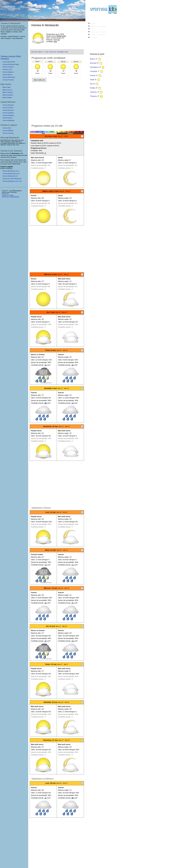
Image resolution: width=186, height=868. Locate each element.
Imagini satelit (98, 35)
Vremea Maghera (8, 72)
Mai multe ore (39, 80)
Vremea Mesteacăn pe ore (11, 174)
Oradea (93, 88)
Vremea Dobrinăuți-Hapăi (11, 64)
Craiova (93, 75)
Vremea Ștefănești (9, 120)
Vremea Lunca (7, 69)
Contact (94, 37)
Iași (91, 84)
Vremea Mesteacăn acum (11, 171)
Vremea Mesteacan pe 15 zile (12, 181)
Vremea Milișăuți (8, 131)
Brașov (92, 59)
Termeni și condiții (8, 195)
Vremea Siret (7, 128)
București (93, 63)
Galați (92, 80)
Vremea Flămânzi (8, 115)
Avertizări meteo (99, 32)
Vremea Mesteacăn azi (10, 176)
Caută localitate (98, 26)
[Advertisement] (57, 102)
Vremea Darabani (8, 113)
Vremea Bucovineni (9, 62)
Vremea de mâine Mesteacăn (12, 179)
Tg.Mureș (93, 92)
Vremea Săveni (7, 118)
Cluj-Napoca (94, 67)
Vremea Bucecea (8, 110)
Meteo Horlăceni (8, 95)
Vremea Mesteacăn (9, 77)
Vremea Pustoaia (8, 80)
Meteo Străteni (7, 98)
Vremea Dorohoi (8, 108)
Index (93, 24)
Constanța (94, 71)
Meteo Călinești (8, 92)
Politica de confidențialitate (10, 197)
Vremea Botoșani (8, 105)
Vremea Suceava (8, 133)
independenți (16, 164)
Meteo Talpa (7, 87)
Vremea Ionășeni (8, 67)
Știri (92, 29)
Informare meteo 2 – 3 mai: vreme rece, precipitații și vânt (50, 52)
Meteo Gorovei (7, 90)
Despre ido (5, 194)
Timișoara (93, 96)
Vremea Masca (7, 75)
